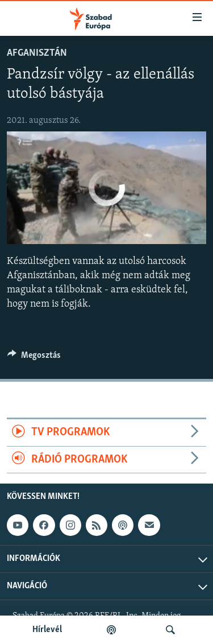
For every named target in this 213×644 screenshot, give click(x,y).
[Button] (34, 358)
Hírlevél (47, 630)
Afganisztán (37, 53)
